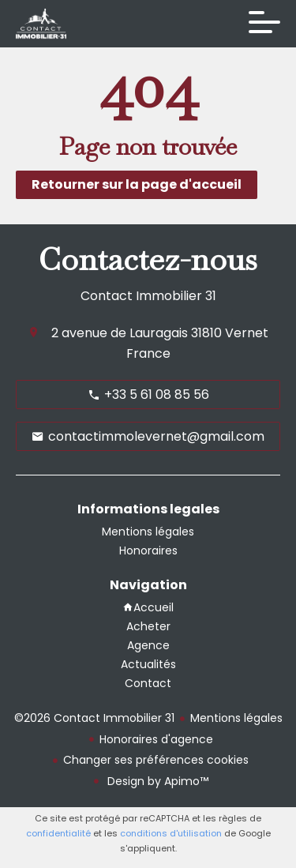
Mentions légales (236, 718)
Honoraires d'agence (156, 739)
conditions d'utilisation (171, 833)
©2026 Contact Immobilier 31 (94, 718)
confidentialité (58, 833)
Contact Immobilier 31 (148, 296)
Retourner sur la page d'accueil (137, 184)
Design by (156, 781)
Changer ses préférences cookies (156, 760)
